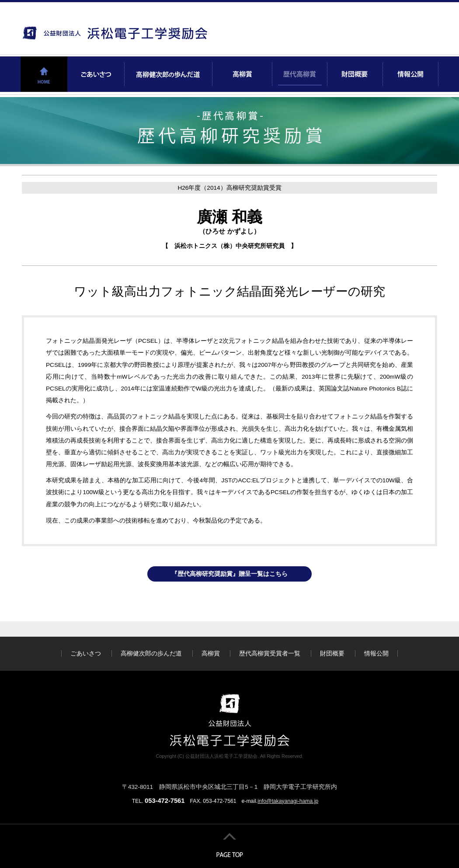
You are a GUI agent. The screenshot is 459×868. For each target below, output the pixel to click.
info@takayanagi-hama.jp (288, 801)
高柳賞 (211, 654)
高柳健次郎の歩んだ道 (151, 654)
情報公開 (376, 654)
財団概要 (332, 654)
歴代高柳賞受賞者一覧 (270, 654)
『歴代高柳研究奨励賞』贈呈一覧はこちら (229, 574)
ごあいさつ (86, 654)
